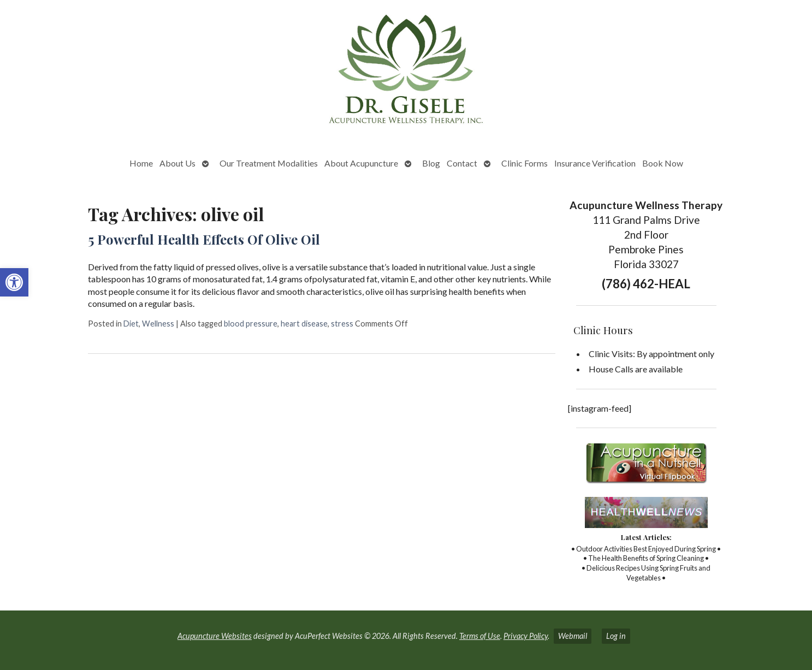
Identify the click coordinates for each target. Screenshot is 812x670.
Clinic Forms (524, 163)
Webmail (573, 636)
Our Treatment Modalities (269, 163)
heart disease (304, 324)
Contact (462, 163)
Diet (131, 324)
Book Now (663, 163)
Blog (431, 163)
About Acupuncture (361, 163)
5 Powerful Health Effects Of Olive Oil (204, 239)
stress (342, 324)
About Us (177, 163)
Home (141, 163)
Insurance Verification (595, 163)
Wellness (158, 324)
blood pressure (251, 324)
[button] (14, 282)
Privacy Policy (526, 636)
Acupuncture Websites (215, 636)
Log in (616, 636)
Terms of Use (480, 636)
